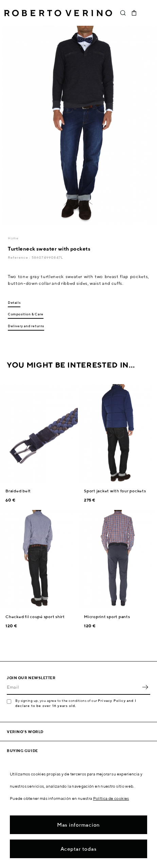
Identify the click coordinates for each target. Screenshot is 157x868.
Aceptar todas (79, 849)
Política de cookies (111, 798)
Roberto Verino (58, 13)
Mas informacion (78, 825)
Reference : (20, 257)
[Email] (73, 687)
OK (145, 687)
